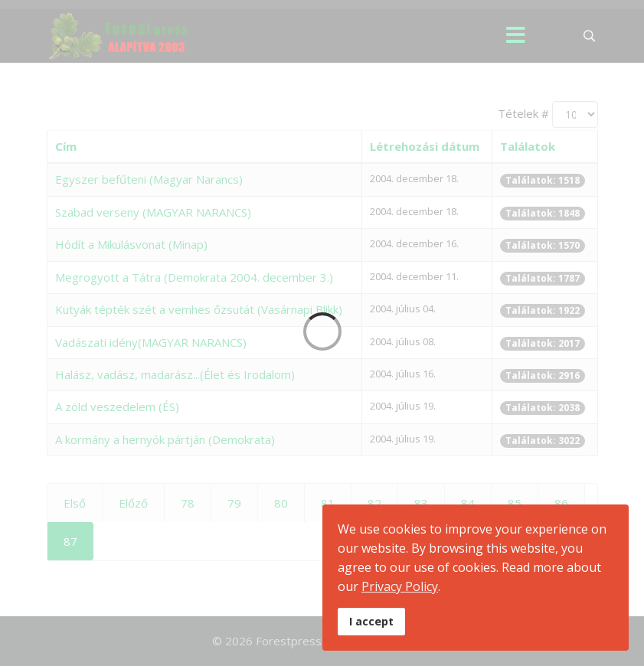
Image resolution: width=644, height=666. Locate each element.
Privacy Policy (400, 586)
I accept (371, 621)
